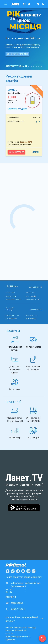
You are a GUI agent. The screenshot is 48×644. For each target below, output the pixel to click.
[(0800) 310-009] (42, 638)
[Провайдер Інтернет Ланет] (19, 565)
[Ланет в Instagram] (13, 571)
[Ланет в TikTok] (34, 571)
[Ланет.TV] (29, 4)
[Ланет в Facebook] (8, 571)
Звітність (9, 633)
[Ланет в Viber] (28, 571)
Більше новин (36, 287)
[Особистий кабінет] (24, 4)
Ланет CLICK (25, 636)
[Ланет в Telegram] (18, 571)
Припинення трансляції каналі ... (14, 298)
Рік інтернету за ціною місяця (12, 317)
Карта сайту (10, 640)
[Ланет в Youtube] (23, 571)
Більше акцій (36, 310)
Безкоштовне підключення (31, 317)
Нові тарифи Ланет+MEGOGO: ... (34, 298)
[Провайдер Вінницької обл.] (15, 4)
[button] (24, 620)
